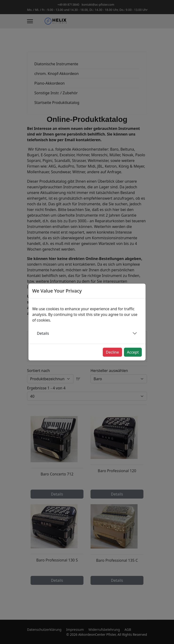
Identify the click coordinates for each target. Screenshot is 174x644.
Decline (112, 352)
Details (43, 333)
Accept (133, 352)
